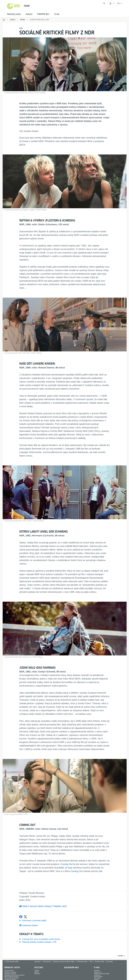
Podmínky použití (82, 961)
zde (100, 871)
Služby (37, 972)
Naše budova (98, 977)
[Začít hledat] (104, 3)
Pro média (97, 978)
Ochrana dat (47, 961)
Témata (37, 971)
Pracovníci (97, 975)
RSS (91, 961)
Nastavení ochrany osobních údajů (64, 961)
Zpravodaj (110, 961)
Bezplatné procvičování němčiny (15, 975)
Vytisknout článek (30, 925)
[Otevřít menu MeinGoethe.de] (112, 3)
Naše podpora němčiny (12, 977)
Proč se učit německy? (12, 978)
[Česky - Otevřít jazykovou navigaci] (120, 3)
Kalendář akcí (71, 967)
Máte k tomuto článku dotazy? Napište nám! (45, 906)
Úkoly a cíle (98, 972)
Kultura (29, 14)
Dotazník (97, 971)
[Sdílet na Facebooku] (21, 917)
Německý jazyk (14, 14)
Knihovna (37, 974)
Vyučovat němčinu (10, 974)
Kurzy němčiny (9, 971)
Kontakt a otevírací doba (102, 974)
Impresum (38, 961)
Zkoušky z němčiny (10, 972)
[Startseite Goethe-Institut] (13, 6)
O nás (57, 14)
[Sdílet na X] (25, 917)
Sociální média (99, 961)
